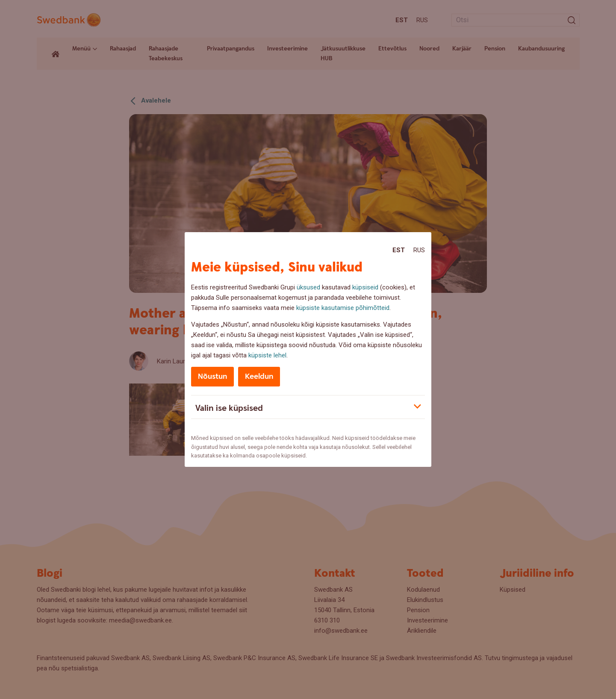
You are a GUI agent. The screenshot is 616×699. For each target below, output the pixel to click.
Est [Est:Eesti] (399, 250)
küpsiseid (365, 287)
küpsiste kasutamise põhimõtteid (343, 308)
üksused (308, 287)
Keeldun (259, 376)
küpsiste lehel (267, 355)
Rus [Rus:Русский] (419, 250)
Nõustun (212, 376)
